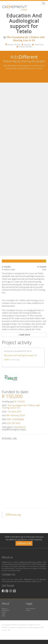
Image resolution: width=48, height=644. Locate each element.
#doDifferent (6, 610)
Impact (4, 612)
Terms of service (30, 608)
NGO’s (4, 616)
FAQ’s (3, 614)
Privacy (28, 610)
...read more (24, 335)
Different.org (13, 515)
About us (4, 608)
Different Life (24, 543)
